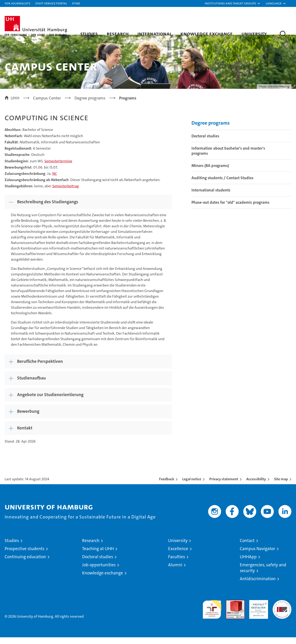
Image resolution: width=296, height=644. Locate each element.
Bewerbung (28, 418)
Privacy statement (224, 486)
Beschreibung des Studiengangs (48, 208)
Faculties (177, 563)
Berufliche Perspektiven (40, 368)
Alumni (175, 572)
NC (55, 180)
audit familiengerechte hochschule (212, 614)
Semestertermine (58, 168)
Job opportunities (99, 572)
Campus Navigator (257, 555)
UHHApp (248, 563)
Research (118, 34)
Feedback (167, 486)
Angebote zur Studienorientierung (50, 401)
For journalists (17, 3)
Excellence (178, 555)
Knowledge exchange (207, 34)
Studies (89, 34)
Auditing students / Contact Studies (222, 185)
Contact (247, 547)
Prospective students (25, 555)
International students (211, 197)
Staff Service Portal (51, 3)
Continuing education (25, 563)
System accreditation (282, 612)
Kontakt (25, 435)
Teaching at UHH (98, 555)
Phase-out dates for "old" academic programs (230, 209)
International (154, 34)
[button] (233, 3)
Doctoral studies (205, 143)
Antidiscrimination (258, 585)
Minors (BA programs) (210, 172)
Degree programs (211, 130)
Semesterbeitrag (66, 193)
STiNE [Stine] (76, 3)
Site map (281, 486)
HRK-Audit (257, 609)
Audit (230, 609)
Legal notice (192, 486)
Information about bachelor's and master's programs (228, 157)
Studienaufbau (31, 385)
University (254, 34)
